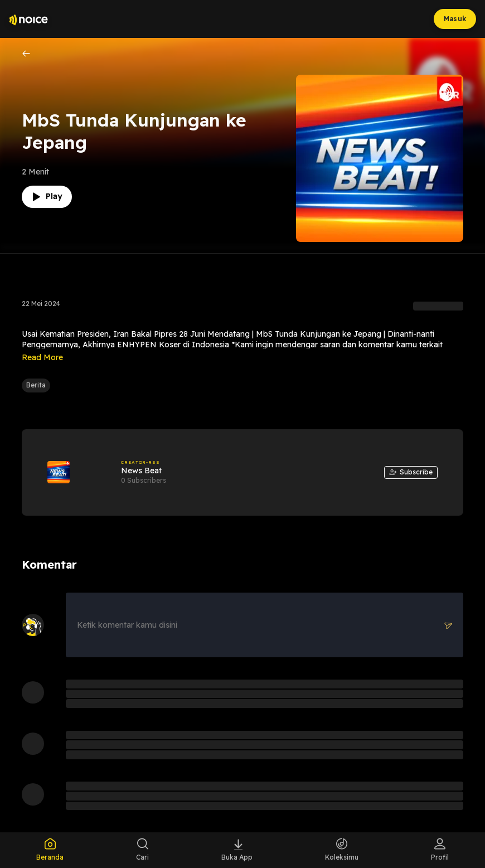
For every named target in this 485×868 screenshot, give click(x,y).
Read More (42, 357)
